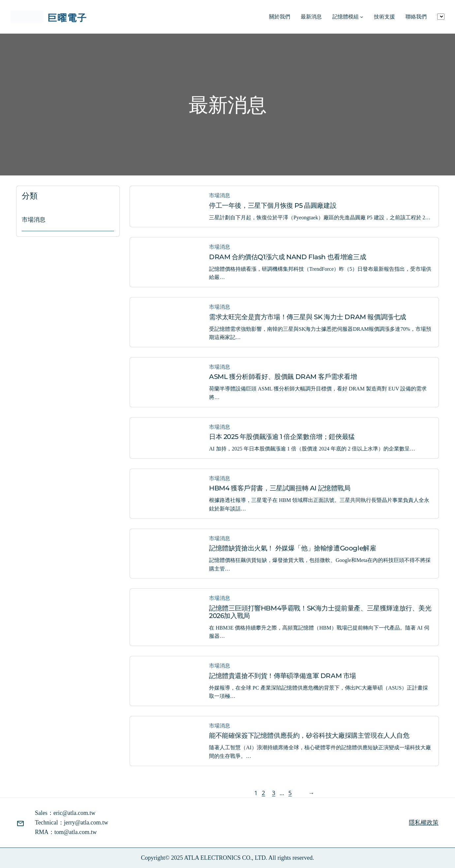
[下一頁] (310, 793)
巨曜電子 (67, 17)
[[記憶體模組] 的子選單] (362, 17)
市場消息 (34, 220)
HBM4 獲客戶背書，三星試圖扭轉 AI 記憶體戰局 (280, 488)
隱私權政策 (424, 822)
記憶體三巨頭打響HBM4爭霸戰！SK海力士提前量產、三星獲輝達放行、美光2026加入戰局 (320, 612)
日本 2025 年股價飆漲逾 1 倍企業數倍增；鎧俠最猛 (282, 437)
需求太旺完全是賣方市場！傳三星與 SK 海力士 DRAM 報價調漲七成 (308, 317)
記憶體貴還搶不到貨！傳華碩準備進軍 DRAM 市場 (283, 676)
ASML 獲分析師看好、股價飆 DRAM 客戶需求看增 (283, 377)
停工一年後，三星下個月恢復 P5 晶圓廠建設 (273, 206)
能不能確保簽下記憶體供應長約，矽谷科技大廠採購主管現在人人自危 (309, 736)
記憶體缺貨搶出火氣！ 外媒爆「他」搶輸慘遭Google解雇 (292, 548)
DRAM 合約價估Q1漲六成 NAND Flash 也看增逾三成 (288, 257)
